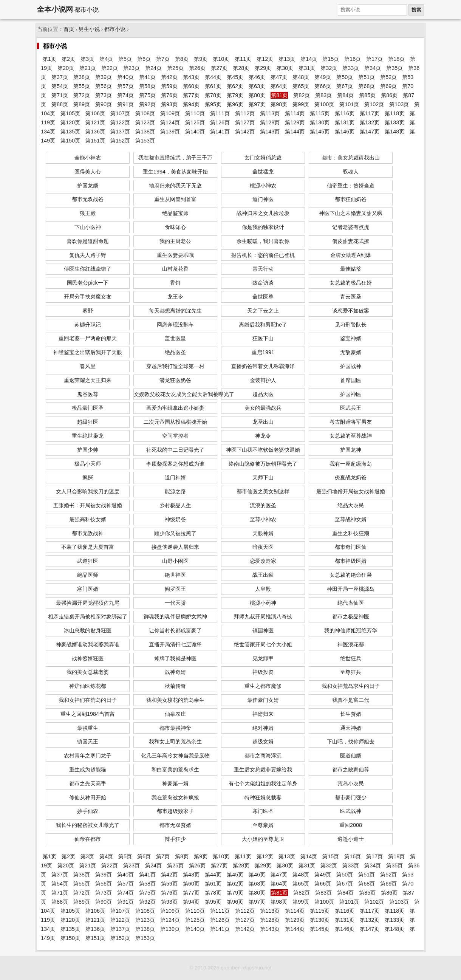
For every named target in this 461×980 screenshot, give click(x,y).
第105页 (70, 113)
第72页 (82, 95)
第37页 (60, 77)
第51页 (367, 77)
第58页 (147, 86)
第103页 (399, 104)
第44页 (213, 77)
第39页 (104, 77)
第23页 (131, 68)
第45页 (235, 77)
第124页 (170, 122)
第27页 (219, 68)
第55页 (82, 86)
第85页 (367, 95)
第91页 (125, 104)
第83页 (323, 95)
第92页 (147, 104)
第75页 (147, 95)
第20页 (66, 68)
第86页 (389, 95)
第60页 (191, 86)
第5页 (125, 59)
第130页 (320, 122)
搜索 (416, 10)
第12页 (265, 59)
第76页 (169, 95)
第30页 (285, 68)
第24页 (153, 68)
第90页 (104, 104)
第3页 (87, 59)
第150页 (70, 141)
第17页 (374, 59)
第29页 (263, 68)
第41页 (147, 77)
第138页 (145, 132)
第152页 (120, 141)
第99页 (301, 104)
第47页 (279, 77)
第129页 (295, 122)
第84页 (345, 95)
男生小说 (89, 29)
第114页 (295, 113)
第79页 (235, 95)
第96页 (235, 104)
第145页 (320, 132)
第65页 (301, 86)
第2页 (68, 59)
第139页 (170, 132)
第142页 (245, 132)
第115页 (320, 113)
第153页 (145, 141)
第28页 (241, 68)
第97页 (257, 104)
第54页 (60, 86)
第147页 (370, 132)
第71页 (60, 95)
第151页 (95, 141)
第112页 (245, 113)
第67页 (345, 86)
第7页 (163, 59)
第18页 (396, 59)
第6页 (144, 59)
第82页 (302, 95)
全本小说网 (55, 9)
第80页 (257, 95)
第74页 (125, 95)
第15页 (331, 59)
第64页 (279, 86)
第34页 (373, 68)
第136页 (95, 132)
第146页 (345, 132)
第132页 (370, 122)
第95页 (213, 104)
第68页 (367, 86)
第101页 (349, 104)
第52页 (388, 77)
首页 (69, 29)
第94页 (191, 104)
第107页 (120, 113)
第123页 (145, 122)
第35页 (394, 68)
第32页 (329, 68)
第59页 (169, 86)
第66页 (323, 86)
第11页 (243, 59)
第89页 (82, 104)
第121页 (95, 122)
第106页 (95, 113)
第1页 (50, 59)
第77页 (191, 95)
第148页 (394, 132)
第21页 (88, 68)
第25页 (175, 68)
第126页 (220, 122)
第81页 (279, 95)
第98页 (279, 104)
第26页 (197, 68)
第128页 (270, 122)
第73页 (104, 95)
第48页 (301, 77)
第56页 (104, 86)
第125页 (195, 122)
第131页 (345, 122)
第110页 (195, 113)
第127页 (245, 122)
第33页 (351, 68)
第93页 (169, 104)
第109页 (170, 113)
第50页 (345, 77)
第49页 (323, 77)
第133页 (394, 122)
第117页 (370, 113)
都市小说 (115, 29)
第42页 (169, 77)
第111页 (220, 113)
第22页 (110, 68)
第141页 (220, 132)
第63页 (257, 86)
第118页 (394, 113)
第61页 (213, 86)
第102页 (374, 104)
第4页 (106, 59)
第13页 (287, 59)
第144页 (295, 132)
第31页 (307, 68)
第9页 (201, 59)
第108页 (145, 113)
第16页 (353, 59)
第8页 (182, 59)
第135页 (70, 132)
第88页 (60, 104)
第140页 (195, 132)
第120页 (70, 122)
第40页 (125, 77)
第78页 (213, 95)
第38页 (82, 77)
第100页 (324, 104)
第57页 (125, 86)
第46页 (257, 77)
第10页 (221, 59)
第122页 (120, 122)
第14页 (309, 59)
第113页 (270, 113)
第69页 (388, 86)
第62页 (235, 86)
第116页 (345, 113)
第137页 (120, 132)
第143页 (270, 132)
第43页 (191, 77)
